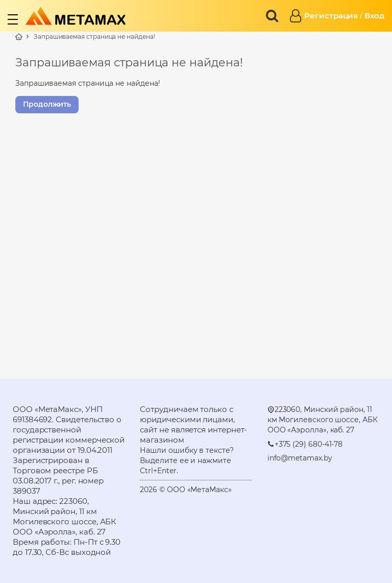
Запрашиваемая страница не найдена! (94, 37)
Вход (374, 16)
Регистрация (331, 16)
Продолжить (47, 104)
